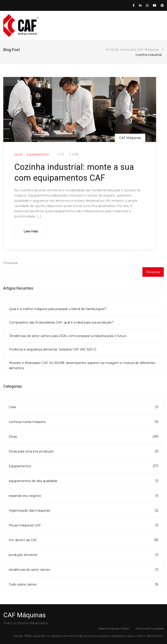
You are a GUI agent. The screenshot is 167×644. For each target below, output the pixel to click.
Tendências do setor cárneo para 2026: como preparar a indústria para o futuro (68, 336)
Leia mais (31, 231)
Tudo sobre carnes (83, 584)
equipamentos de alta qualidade (83, 481)
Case (83, 407)
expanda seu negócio (83, 496)
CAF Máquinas (130, 138)
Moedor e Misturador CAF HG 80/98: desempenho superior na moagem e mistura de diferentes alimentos (82, 365)
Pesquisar (11, 263)
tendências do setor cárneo (83, 569)
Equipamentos (83, 466)
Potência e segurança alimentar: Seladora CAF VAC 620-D (53, 349)
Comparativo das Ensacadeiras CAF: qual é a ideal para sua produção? (61, 322)
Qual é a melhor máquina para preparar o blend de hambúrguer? (58, 309)
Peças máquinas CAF (83, 525)
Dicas (83, 436)
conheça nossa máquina (83, 422)
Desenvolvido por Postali (114, 628)
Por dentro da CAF (83, 540)
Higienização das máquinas (83, 510)
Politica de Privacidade (150, 628)
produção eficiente (83, 555)
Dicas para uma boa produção (83, 451)
